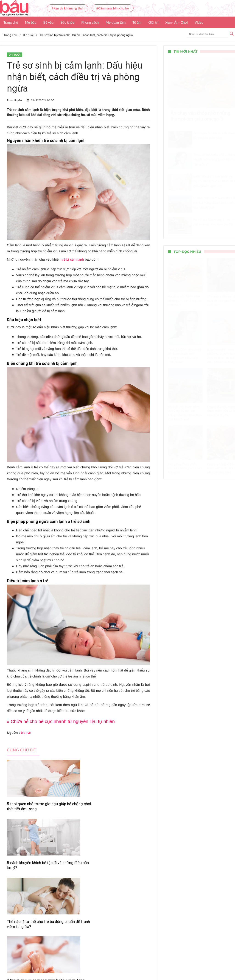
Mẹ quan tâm (116, 22)
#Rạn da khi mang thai (67, 8)
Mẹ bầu (31, 22)
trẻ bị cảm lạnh (73, 259)
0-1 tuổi (15, 55)
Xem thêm (78, 901)
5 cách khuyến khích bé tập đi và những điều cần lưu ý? (77, 809)
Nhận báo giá (176, 963)
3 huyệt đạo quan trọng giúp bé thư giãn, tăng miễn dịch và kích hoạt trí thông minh (28, 877)
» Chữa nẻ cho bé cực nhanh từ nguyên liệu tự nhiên (61, 721)
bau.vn (26, 733)
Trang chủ (11, 22)
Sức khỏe (67, 22)
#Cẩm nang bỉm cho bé (113, 8)
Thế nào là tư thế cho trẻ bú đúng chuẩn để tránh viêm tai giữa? (126, 809)
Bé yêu (49, 22)
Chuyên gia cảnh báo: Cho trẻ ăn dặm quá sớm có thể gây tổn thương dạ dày (78, 877)
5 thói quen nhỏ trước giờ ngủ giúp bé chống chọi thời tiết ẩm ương (29, 809)
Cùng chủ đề (21, 750)
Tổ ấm (137, 22)
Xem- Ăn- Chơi (176, 22)
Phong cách (90, 22)
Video (199, 22)
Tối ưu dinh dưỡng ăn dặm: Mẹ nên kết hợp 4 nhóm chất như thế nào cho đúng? (125, 877)
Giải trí (154, 22)
